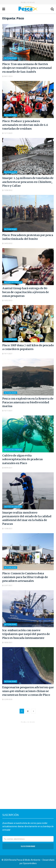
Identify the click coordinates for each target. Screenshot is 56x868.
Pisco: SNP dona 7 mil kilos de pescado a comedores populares (28, 347)
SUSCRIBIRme (28, 846)
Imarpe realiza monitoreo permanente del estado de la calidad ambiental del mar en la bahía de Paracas (27, 518)
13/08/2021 (7, 529)
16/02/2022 (7, 300)
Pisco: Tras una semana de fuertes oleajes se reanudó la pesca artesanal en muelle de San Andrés (27, 68)
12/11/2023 (7, 133)
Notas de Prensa (13, 282)
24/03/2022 (7, 243)
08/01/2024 (7, 76)
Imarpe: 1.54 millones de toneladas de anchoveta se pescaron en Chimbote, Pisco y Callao (28, 182)
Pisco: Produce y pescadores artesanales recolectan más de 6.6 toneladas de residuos (25, 125)
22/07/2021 (7, 585)
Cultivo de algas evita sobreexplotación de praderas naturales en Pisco (22, 459)
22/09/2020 (7, 699)
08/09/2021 (7, 468)
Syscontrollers (30, 863)
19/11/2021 (7, 354)
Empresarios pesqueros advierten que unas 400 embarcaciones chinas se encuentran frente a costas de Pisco (28, 691)
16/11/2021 (7, 411)
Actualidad (10, 58)
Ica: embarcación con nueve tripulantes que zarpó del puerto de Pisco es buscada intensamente (26, 634)
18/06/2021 (7, 642)
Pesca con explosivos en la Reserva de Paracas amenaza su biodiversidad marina (28, 403)
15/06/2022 (7, 190)
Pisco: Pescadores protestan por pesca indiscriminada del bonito (28, 237)
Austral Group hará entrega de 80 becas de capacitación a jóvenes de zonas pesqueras (26, 292)
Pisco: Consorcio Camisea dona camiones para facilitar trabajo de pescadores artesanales (25, 577)
